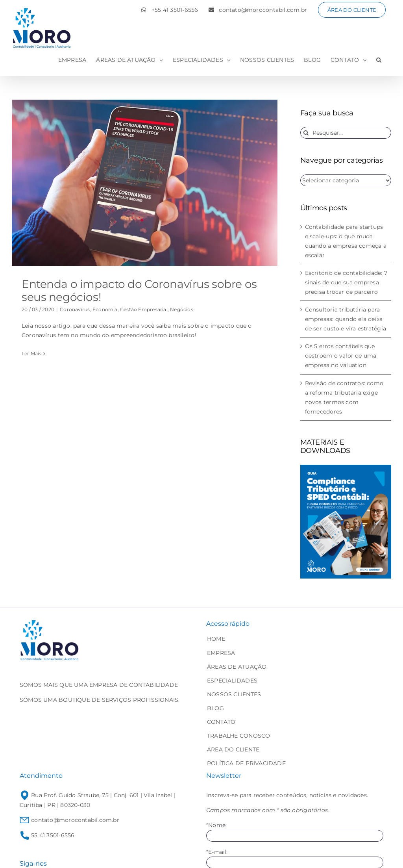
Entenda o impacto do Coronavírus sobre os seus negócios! (139, 291)
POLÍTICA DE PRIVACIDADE (246, 763)
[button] (379, 60)
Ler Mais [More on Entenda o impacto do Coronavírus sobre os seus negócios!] (32, 353)
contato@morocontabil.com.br (69, 820)
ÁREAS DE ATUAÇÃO (237, 667)
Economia (105, 309)
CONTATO (221, 722)
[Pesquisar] (306, 133)
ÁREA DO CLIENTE (233, 749)
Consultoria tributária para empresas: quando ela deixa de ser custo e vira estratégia (346, 319)
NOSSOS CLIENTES (234, 694)
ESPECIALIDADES (232, 681)
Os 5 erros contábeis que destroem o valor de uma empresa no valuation (341, 356)
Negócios (182, 309)
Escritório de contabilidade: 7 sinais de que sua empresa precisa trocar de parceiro (346, 282)
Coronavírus (75, 309)
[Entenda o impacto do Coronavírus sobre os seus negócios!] (145, 183)
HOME (216, 639)
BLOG (215, 708)
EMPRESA (221, 653)
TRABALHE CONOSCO (238, 736)
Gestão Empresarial (144, 309)
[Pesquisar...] (346, 133)
